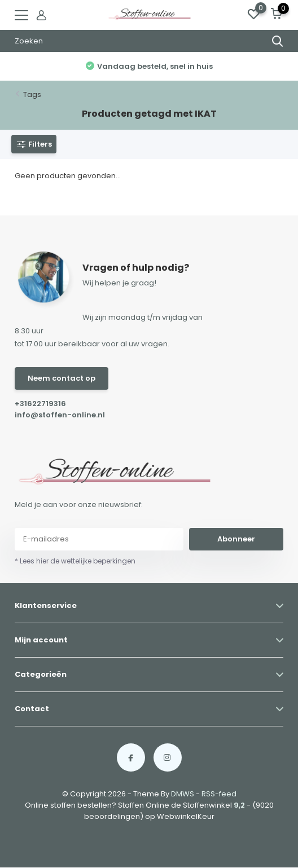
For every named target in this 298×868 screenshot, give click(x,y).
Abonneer (236, 539)
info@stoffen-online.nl (60, 415)
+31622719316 (40, 404)
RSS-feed (219, 794)
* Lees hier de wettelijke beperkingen (75, 561)
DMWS (183, 794)
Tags (32, 94)
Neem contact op (62, 378)
